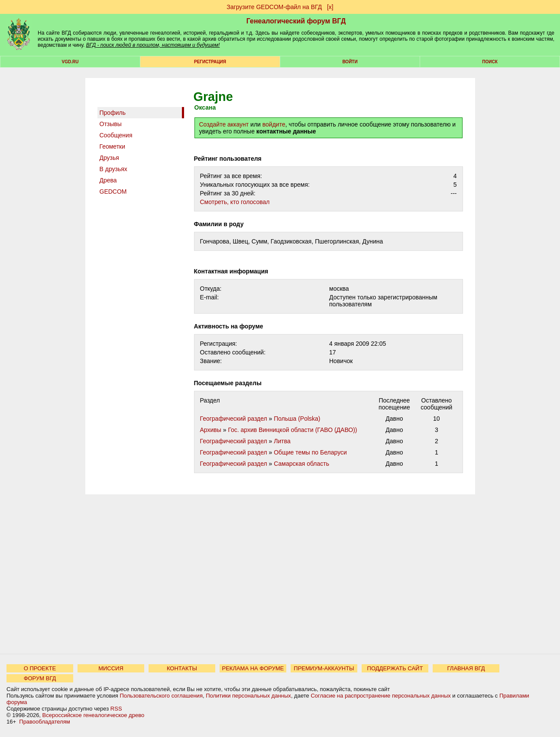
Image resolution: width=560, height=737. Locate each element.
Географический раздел (234, 419)
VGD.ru (70, 62)
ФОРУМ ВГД (40, 678)
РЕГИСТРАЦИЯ (210, 62)
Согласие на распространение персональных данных (380, 696)
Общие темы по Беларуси (310, 452)
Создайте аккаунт (224, 124)
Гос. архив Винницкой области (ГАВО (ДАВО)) (292, 430)
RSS (116, 709)
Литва (282, 441)
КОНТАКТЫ (182, 668)
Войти (350, 62)
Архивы (211, 430)
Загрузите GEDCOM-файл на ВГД (274, 7)
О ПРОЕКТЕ (40, 668)
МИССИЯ (111, 668)
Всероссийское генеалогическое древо (94, 715)
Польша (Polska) (297, 419)
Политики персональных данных (248, 696)
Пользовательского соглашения (161, 696)
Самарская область (301, 464)
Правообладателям (44, 722)
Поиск (490, 62)
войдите (274, 124)
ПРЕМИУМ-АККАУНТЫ (324, 668)
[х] (330, 7)
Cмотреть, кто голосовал (235, 202)
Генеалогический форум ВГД (296, 21)
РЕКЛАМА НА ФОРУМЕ (253, 668)
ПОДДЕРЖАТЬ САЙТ (395, 668)
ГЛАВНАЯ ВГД (466, 668)
